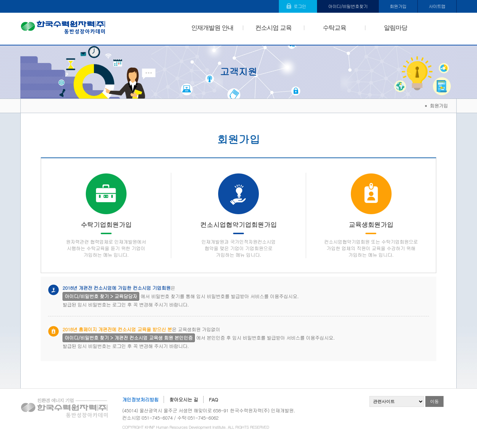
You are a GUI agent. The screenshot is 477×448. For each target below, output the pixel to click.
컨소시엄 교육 (273, 28)
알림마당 (396, 28)
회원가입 (398, 6)
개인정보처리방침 (140, 399)
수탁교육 (334, 28)
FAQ (214, 399)
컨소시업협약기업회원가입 (238, 239)
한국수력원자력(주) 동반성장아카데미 (63, 29)
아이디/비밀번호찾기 (348, 6)
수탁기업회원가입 (106, 239)
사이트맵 (437, 6)
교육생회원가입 (371, 239)
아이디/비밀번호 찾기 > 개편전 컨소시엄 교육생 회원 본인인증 (129, 338)
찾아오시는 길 (184, 399)
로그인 (300, 6)
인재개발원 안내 (212, 28)
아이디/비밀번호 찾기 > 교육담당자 (101, 296)
